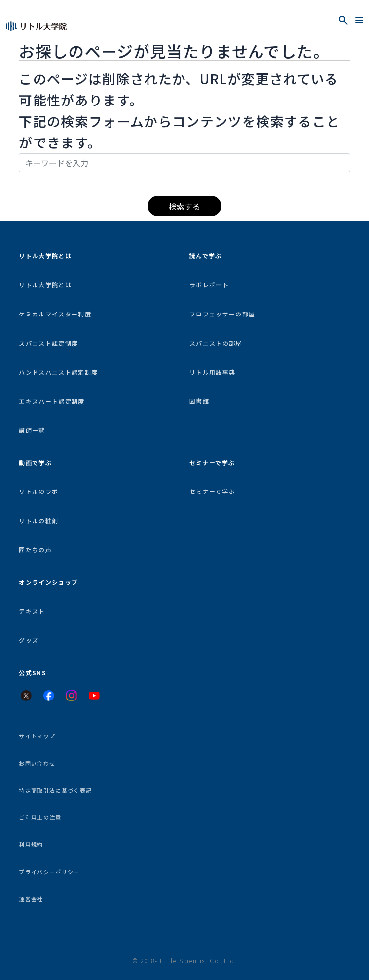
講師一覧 (32, 430)
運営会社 (31, 899)
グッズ (29, 640)
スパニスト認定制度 (48, 343)
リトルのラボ (38, 491)
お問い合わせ (37, 763)
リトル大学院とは (45, 285)
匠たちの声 (35, 549)
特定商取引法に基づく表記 (55, 790)
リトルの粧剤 (38, 520)
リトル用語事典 (212, 372)
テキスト (32, 611)
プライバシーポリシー (49, 872)
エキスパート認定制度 (52, 401)
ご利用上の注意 (40, 817)
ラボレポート (209, 285)
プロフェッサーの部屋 (222, 314)
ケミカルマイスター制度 (55, 314)
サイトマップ (37, 736)
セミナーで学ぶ (212, 491)
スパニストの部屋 (216, 343)
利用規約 (31, 844)
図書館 (199, 401)
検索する (184, 206)
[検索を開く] (343, 20)
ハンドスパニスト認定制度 (58, 372)
